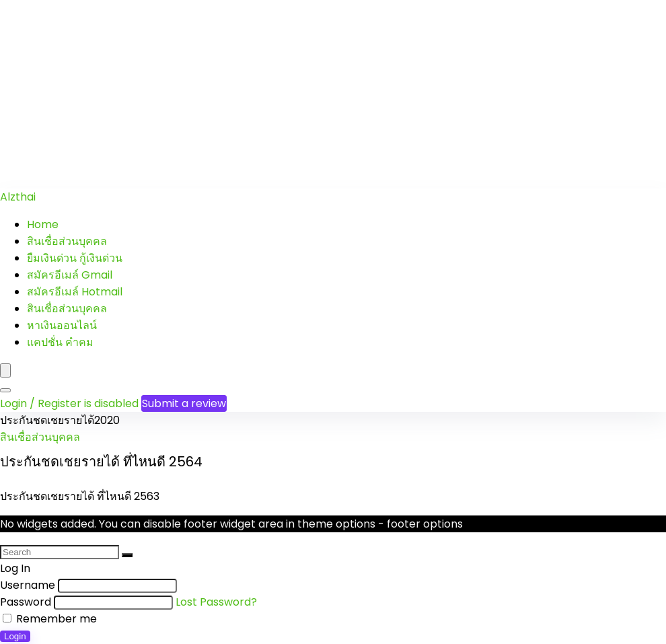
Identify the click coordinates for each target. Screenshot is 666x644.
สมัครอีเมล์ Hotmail (75, 292)
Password (26, 602)
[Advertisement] (333, 94)
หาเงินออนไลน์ (62, 325)
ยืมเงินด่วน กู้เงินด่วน (75, 258)
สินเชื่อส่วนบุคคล (67, 241)
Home (43, 224)
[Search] (5, 390)
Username (28, 585)
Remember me (50, 619)
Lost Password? (216, 602)
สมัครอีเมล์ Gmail (70, 275)
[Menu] (5, 370)
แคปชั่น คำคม (60, 342)
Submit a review (184, 403)
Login (15, 636)
